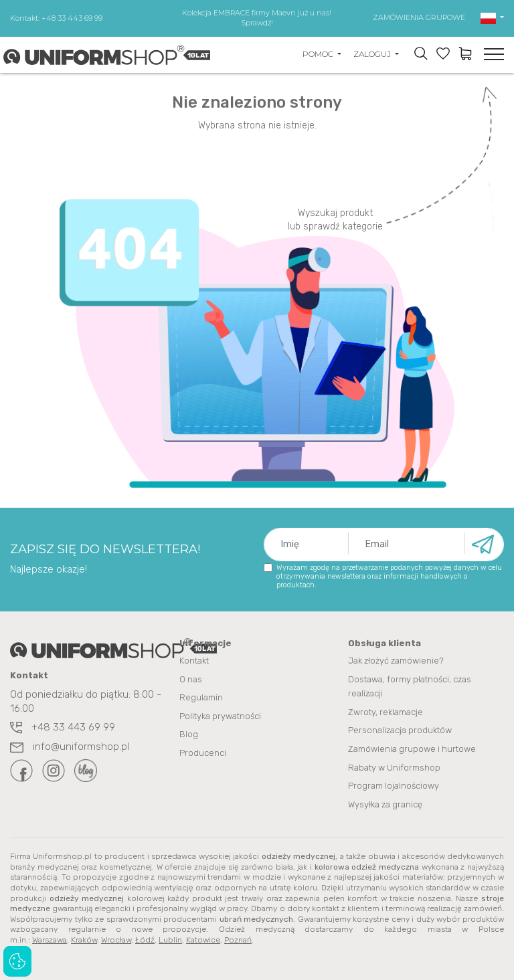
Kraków (84, 937)
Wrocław (116, 937)
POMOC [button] (319, 54)
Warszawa (50, 937)
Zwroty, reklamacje (385, 711)
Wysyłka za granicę (385, 802)
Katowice (203, 937)
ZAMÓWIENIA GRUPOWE (419, 17)
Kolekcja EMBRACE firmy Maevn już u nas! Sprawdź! (257, 18)
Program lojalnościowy (394, 784)
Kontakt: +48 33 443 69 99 (56, 18)
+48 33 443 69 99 (63, 728)
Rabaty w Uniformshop (394, 766)
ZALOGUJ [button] (373, 54)
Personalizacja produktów (400, 729)
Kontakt (194, 661)
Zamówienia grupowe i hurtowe (412, 748)
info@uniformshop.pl (70, 747)
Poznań (238, 937)
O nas (191, 679)
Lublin (170, 937)
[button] (492, 17)
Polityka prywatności (220, 715)
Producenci (203, 752)
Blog (189, 733)
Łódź (145, 937)
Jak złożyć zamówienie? (396, 661)
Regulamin (201, 697)
